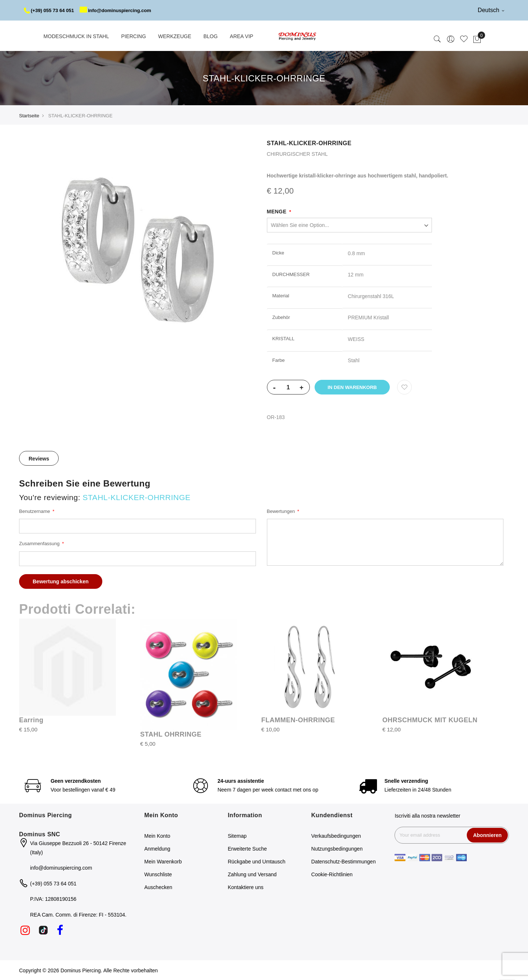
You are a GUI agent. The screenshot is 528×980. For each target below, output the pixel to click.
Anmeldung (157, 848)
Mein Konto (157, 836)
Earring (31, 719)
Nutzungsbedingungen (337, 848)
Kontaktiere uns (245, 887)
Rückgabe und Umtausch (256, 861)
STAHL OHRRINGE (171, 734)
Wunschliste (158, 874)
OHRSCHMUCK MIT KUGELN (430, 719)
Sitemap (237, 836)
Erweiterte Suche (247, 848)
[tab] (39, 458)
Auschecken (158, 887)
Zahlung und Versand (252, 874)
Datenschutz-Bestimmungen (344, 861)
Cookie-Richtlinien (332, 874)
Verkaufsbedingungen (336, 836)
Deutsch (491, 10)
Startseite (29, 115)
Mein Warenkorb (163, 861)
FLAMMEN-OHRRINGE (298, 719)
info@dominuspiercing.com (122, 10)
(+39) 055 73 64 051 (51, 10)
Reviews (39, 458)
